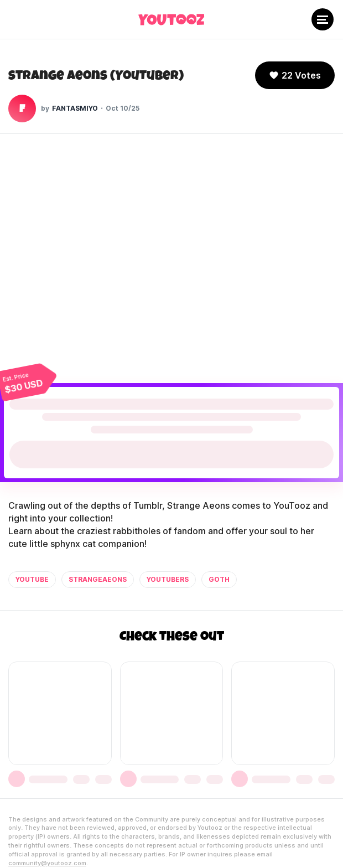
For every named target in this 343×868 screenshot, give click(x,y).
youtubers (168, 579)
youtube (32, 579)
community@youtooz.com (47, 863)
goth (219, 579)
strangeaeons (98, 579)
